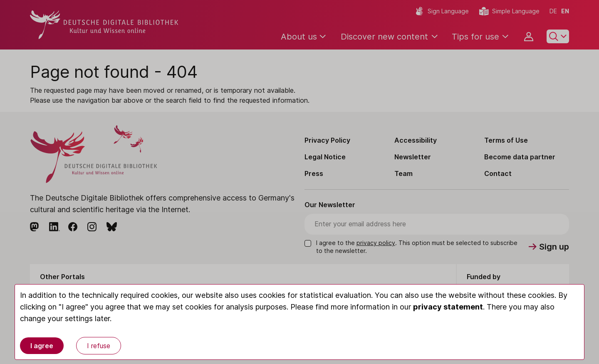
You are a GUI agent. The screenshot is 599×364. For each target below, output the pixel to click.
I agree (42, 346)
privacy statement (448, 307)
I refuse (99, 346)
